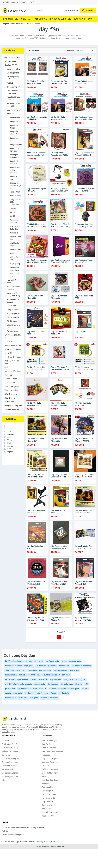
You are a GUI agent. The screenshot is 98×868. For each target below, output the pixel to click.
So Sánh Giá (59, 846)
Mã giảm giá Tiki (8, 769)
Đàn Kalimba (15, 118)
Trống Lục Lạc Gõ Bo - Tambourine (15, 202)
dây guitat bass (67, 684)
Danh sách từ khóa (9, 766)
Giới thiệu (23, 2)
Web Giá (47, 842)
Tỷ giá (17, 842)
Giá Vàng (40, 842)
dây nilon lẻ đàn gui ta (57, 689)
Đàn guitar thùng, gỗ (14, 133)
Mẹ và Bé (8, 353)
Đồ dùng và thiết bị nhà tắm (13, 105)
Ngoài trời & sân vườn (13, 98)
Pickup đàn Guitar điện (14, 228)
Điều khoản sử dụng (10, 748)
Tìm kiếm (88, 10)
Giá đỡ (12, 216)
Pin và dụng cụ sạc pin (13, 301)
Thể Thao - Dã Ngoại (13, 357)
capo (7, 670)
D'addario (10, 434)
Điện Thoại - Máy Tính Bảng (80, 19)
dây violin (79, 684)
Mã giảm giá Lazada (10, 773)
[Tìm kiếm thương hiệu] (48, 10)
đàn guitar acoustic (71, 679)
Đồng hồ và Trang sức (13, 406)
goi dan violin (10, 689)
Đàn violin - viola (14, 178)
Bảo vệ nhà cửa (13, 317)
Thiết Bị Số (9, 342)
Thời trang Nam (11, 379)
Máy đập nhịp (15, 264)
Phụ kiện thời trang (12, 409)
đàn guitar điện (11, 675)
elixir (35, 689)
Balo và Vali (9, 402)
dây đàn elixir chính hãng (81, 666)
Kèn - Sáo (13, 209)
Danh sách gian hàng (10, 762)
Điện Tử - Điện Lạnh (24, 19)
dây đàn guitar (74, 689)
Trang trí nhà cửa (14, 87)
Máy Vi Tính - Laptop (13, 345)
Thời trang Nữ (10, 383)
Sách (6, 367)
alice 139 (43, 689)
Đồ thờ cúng (12, 321)
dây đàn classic (45, 670)
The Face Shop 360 (27, 842)
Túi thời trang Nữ (11, 390)
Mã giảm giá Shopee (10, 776)
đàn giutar (34, 698)
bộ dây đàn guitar (53, 661)
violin (41, 661)
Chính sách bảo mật (10, 744)
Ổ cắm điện (12, 306)
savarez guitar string (27, 675)
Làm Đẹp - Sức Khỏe (13, 371)
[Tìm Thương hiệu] (13, 427)
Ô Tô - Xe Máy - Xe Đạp (12, 362)
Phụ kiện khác (15, 249)
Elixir (8, 443)
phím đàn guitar (75, 661)
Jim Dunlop (10, 446)
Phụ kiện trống (15, 196)
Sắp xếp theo (69, 51)
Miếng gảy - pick (14, 258)
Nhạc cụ (29, 24)
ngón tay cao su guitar (14, 693)
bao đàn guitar (40, 684)
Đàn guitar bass (14, 139)
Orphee (9, 452)
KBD (8, 449)
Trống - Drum (15, 192)
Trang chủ (5, 2)
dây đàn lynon (56, 679)
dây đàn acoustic (24, 689)
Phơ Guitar (14, 233)
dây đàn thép (64, 693)
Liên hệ (31, 2)
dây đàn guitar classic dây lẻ (16, 661)
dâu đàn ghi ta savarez (50, 698)
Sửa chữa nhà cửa (14, 110)
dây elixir (85, 689)
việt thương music (61, 670)
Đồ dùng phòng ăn (14, 73)
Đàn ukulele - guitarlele (15, 162)
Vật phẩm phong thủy (14, 326)
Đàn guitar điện (16, 145)
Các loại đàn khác (14, 275)
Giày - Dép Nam (11, 394)
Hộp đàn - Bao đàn (15, 238)
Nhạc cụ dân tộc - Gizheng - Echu (15, 185)
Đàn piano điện (16, 121)
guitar (83, 679)
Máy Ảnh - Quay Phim (13, 349)
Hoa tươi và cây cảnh (13, 281)
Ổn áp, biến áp (13, 331)
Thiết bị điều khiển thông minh (14, 288)
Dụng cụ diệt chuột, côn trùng (13, 294)
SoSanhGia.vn (47, 846)
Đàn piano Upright (14, 127)
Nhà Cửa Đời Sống (58, 19)
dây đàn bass (43, 693)
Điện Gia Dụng (41, 19)
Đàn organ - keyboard (14, 156)
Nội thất (10, 83)
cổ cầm (33, 679)
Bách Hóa (8, 375)
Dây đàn (13, 212)
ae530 (64, 661)
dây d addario (53, 684)
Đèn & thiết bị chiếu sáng (12, 92)
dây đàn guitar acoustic (22, 684)
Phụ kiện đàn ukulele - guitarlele (15, 170)
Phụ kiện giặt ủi (13, 313)
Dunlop (9, 437)
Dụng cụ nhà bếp (14, 69)
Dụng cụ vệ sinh (13, 310)
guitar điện (52, 666)
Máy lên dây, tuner (14, 244)
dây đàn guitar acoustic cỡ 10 (16, 698)
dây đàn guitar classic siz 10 (48, 675)
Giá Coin (55, 842)
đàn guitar (66, 675)
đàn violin (33, 661)
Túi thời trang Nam (12, 386)
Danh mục (15, 2)
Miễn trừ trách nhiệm (10, 751)
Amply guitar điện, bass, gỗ (15, 150)
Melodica (13, 253)
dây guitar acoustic (18, 670)
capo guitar (29, 666)
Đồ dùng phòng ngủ (13, 78)
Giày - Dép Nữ (10, 398)
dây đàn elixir (64, 666)
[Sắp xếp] (84, 51)
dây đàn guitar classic (13, 666)
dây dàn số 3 (43, 679)
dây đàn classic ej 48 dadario (16, 679)
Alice (8, 432)
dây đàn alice (41, 666)
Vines (8, 440)
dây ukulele (33, 670)
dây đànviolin (30, 693)
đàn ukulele (75, 670)
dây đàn (53, 693)
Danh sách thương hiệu (11, 759)
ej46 (86, 684)
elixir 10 (8, 684)
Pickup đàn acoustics (14, 221)
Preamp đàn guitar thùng (14, 269)
